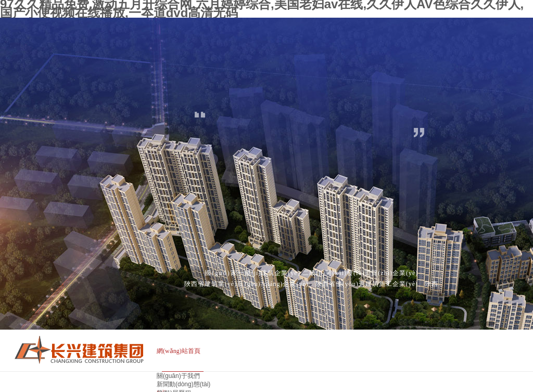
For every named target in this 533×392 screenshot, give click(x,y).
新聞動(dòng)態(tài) (183, 384)
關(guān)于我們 (178, 376)
